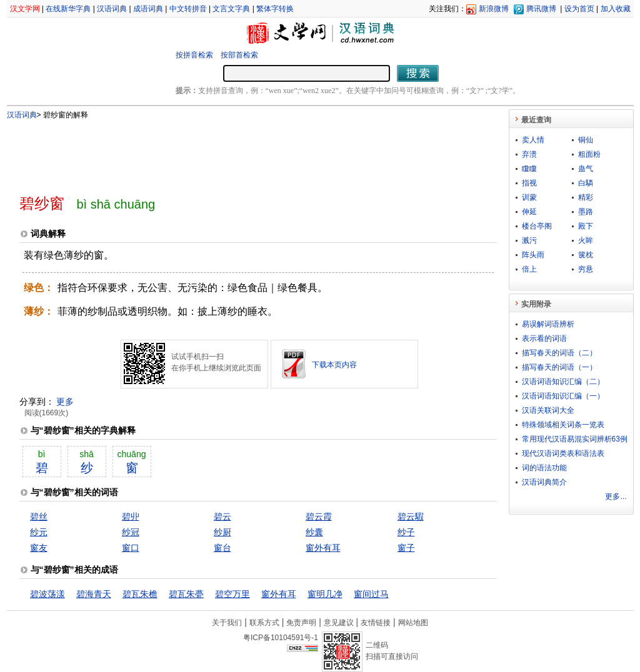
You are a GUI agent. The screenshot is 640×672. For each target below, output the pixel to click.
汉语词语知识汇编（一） (563, 396)
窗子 (406, 548)
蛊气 (586, 169)
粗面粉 (589, 154)
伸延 (529, 212)
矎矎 (529, 169)
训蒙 (529, 197)
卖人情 (533, 140)
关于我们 (227, 623)
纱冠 (131, 532)
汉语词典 (112, 9)
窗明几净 (325, 594)
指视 (529, 183)
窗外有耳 (323, 548)
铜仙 (586, 140)
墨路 (586, 212)
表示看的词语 (544, 338)
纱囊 (314, 532)
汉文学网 (25, 9)
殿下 (586, 226)
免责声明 (301, 623)
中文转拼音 (188, 9)
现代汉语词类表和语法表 (563, 453)
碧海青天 (94, 594)
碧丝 (39, 516)
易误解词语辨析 (548, 324)
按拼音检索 (194, 55)
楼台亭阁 (537, 226)
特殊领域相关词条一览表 (563, 425)
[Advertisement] (237, 152)
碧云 (222, 516)
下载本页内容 (334, 365)
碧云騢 (411, 516)
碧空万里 (232, 594)
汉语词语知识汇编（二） (563, 382)
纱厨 (222, 532)
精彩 (586, 197)
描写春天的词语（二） (559, 353)
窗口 (131, 548)
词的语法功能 (544, 468)
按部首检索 (239, 55)
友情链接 (376, 623)
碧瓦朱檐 (140, 594)
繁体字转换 (275, 9)
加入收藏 (616, 9)
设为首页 (579, 9)
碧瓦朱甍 (186, 594)
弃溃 (529, 154)
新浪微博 (494, 9)
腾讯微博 (541, 9)
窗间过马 (371, 594)
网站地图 (413, 623)
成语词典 (148, 9)
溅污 (529, 240)
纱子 (406, 532)
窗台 (222, 548)
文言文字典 (231, 9)
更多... (616, 497)
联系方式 (264, 623)
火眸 (586, 240)
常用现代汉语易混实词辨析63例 (575, 439)
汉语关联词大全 (548, 410)
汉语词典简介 (544, 482)
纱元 (39, 532)
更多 (65, 402)
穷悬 (586, 269)
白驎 (586, 183)
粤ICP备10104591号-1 (281, 638)
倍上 (529, 269)
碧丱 (131, 516)
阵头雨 (533, 255)
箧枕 (586, 255)
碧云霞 (319, 516)
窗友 (39, 548)
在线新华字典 (68, 9)
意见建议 (339, 623)
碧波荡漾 (47, 594)
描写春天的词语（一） (559, 367)
